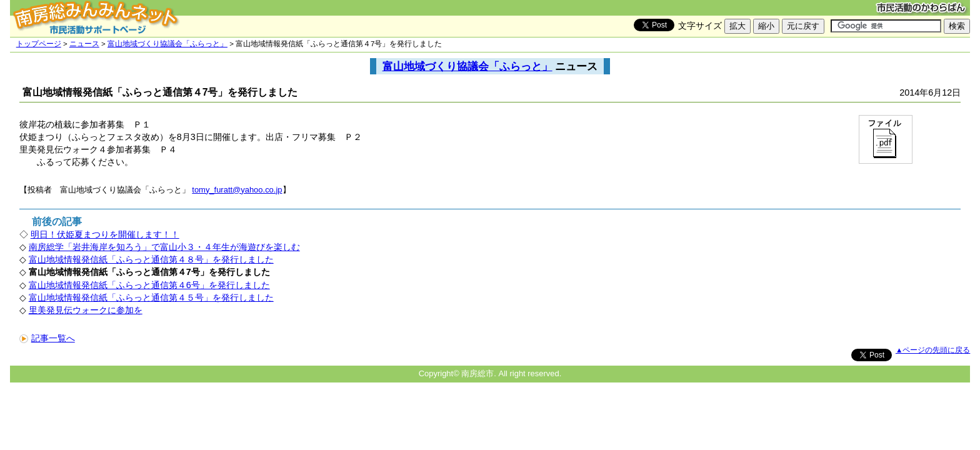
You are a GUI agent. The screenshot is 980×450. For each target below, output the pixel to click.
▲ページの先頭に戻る (933, 350)
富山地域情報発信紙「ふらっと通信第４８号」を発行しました (151, 259)
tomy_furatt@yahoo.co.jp (237, 190)
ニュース (84, 44)
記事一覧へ (47, 338)
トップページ (39, 44)
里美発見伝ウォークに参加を (86, 310)
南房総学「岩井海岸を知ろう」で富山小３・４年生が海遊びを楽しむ (164, 247)
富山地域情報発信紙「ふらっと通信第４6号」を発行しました (149, 285)
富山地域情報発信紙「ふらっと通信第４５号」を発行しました (151, 297)
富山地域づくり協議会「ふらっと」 (167, 44)
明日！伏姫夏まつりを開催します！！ (105, 234)
